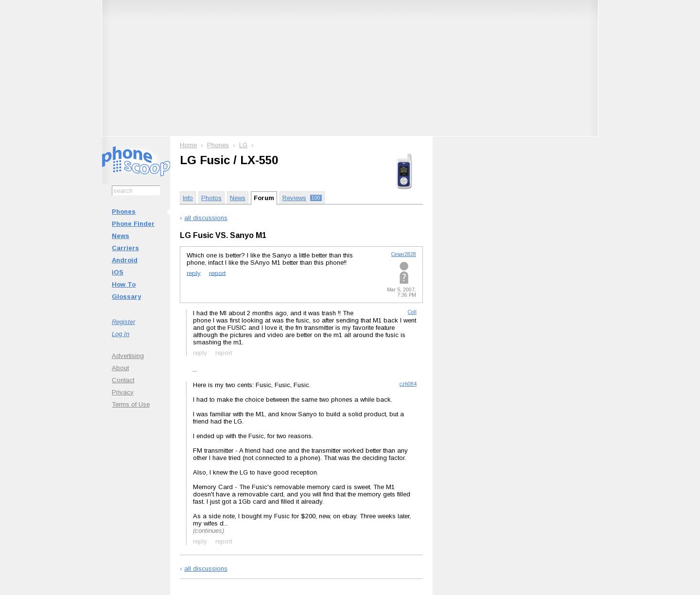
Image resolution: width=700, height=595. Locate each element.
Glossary (126, 297)
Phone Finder (133, 224)
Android (125, 260)
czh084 (408, 384)
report (217, 273)
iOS (118, 272)
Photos (211, 198)
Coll (412, 312)
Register (123, 322)
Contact (123, 380)
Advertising (128, 356)
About (120, 368)
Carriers (125, 248)
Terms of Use (131, 404)
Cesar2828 (404, 254)
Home (188, 145)
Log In (121, 334)
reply (194, 273)
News (121, 236)
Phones (124, 212)
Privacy (123, 392)
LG (243, 145)
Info (188, 198)
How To (124, 284)
